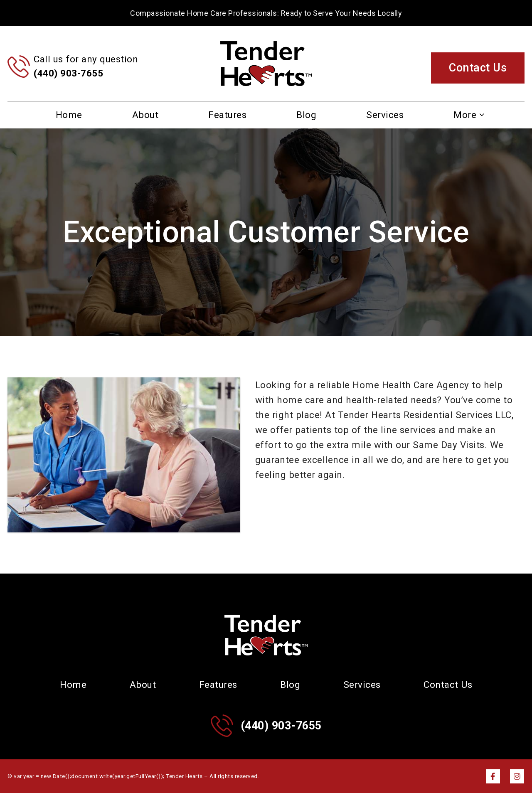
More (465, 115)
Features (227, 115)
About (145, 115)
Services (385, 115)
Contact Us (478, 68)
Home (69, 115)
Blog (306, 115)
